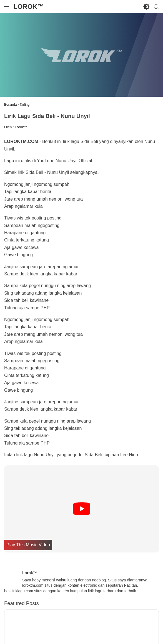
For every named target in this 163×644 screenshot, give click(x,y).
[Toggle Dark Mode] (146, 7)
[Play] (82, 509)
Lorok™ (29, 7)
